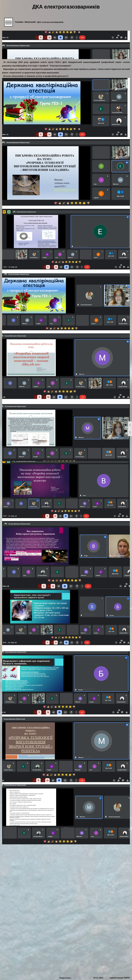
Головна (20, 22)
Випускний (31, 22)
